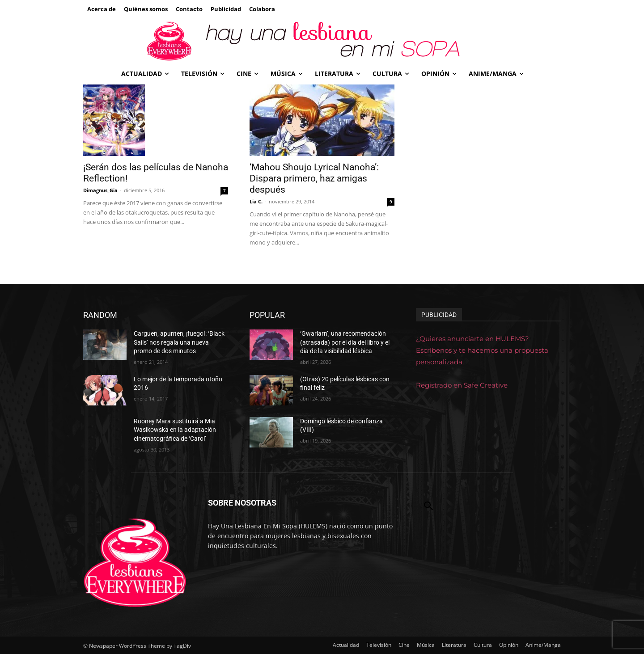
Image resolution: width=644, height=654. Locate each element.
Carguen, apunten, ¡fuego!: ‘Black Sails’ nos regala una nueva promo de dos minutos (179, 342)
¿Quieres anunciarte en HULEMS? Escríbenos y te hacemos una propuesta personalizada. (482, 350)
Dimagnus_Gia (100, 190)
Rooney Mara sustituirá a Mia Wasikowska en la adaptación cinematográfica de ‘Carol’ (175, 430)
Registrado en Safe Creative (462, 385)
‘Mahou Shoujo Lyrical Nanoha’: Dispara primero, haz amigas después (314, 178)
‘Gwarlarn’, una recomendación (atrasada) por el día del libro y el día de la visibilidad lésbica (345, 342)
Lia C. (256, 201)
